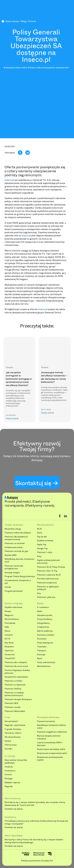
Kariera (8, 741)
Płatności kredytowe (47, 583)
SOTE (7, 639)
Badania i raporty (12, 783)
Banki (40, 611)
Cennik (8, 587)
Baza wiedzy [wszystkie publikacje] (16, 761)
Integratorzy (43, 627)
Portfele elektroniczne (48, 579)
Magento (9, 615)
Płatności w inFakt (13, 681)
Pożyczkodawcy (45, 619)
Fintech (8, 775)
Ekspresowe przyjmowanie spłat (52, 753)
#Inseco (32, 68)
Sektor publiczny (45, 631)
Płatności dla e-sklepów (16, 662)
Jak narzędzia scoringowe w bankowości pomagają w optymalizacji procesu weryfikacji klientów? (19, 379)
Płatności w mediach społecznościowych (14, 694)
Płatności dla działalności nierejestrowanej (16, 538)
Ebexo (7, 631)
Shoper (8, 611)
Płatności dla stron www (16, 666)
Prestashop (10, 623)
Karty (40, 533)
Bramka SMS (11, 555)
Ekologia (8, 779)
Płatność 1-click (45, 552)
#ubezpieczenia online (15, 68)
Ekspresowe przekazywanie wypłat (50, 759)
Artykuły (9, 767)
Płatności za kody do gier (16, 551)
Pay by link (42, 537)
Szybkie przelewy (45, 541)
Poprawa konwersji (46, 721)
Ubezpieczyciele (45, 615)
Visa (39, 593)
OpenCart (9, 651)
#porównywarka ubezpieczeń (53, 68)
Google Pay (42, 549)
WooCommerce (12, 619)
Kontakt (8, 749)
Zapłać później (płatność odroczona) (48, 562)
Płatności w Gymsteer (15, 685)
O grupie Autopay (13, 729)
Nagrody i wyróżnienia (15, 725)
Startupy (41, 655)
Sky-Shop (9, 643)
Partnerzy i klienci (13, 733)
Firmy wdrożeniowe (46, 662)
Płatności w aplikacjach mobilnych (48, 588)
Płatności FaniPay (13, 689)
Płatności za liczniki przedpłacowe (14, 567)
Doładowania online (14, 547)
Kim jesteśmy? (11, 721)
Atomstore (10, 655)
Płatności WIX (11, 703)
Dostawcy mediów (46, 635)
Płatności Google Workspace (18, 699)
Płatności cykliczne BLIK (49, 575)
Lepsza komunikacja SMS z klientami (50, 744)
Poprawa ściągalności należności (52, 732)
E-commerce (43, 607)
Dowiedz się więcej (14, 809)
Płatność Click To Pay (47, 571)
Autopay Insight (12, 573)
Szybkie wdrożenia (13, 607)
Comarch (9, 635)
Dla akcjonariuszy (13, 737)
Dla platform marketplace (16, 677)
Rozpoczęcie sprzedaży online (51, 749)
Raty (39, 556)
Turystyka (42, 647)
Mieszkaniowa (44, 666)
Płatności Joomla (12, 707)
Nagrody (9, 786)
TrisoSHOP (10, 658)
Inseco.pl (9, 180)
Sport (40, 658)
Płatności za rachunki (15, 543)
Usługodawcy (43, 623)
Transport (42, 651)
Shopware (9, 647)
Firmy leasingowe (45, 643)
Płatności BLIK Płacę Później (51, 567)
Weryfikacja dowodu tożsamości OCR (19, 560)
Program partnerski (13, 591)
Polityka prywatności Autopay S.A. (37, 861)
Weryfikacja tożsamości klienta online (51, 727)
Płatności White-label (15, 711)
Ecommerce (10, 771)
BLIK (39, 529)
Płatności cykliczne (46, 597)
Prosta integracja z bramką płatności (17, 672)
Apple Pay (42, 545)
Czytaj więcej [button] (12, 418)
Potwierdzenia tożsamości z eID (18, 582)
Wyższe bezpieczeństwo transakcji (49, 737)
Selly (7, 627)
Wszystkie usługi (13, 529)
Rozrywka (42, 639)
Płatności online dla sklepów (18, 533)
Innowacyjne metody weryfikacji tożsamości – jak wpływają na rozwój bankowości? (54, 377)
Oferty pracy (11, 745)
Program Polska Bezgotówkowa (20, 576)
